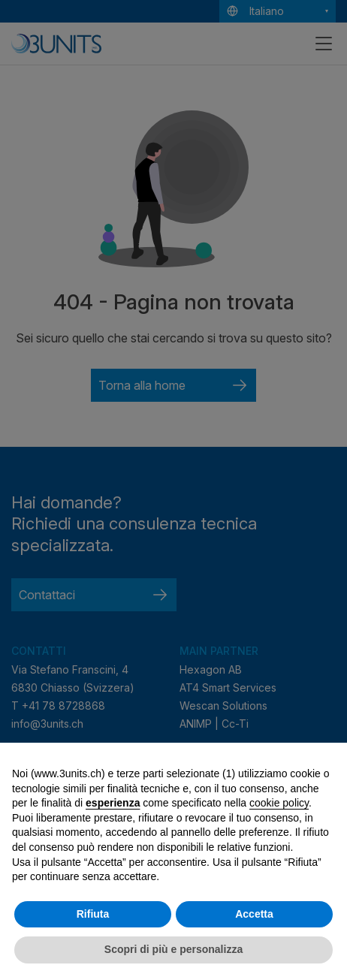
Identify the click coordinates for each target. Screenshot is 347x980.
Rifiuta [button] (93, 914)
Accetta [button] (254, 914)
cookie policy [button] (279, 803)
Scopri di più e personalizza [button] (173, 949)
